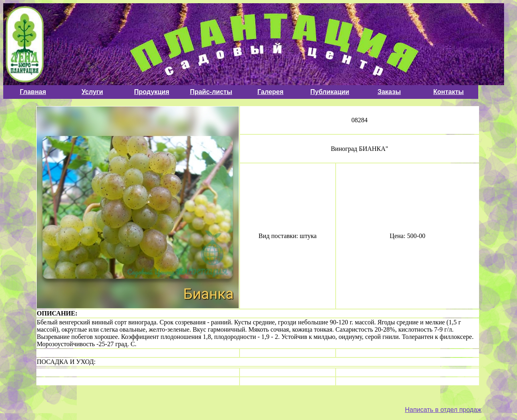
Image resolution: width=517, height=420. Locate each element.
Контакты (449, 92)
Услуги (92, 92)
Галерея (270, 92)
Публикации (330, 92)
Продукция (152, 92)
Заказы (389, 92)
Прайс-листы (211, 92)
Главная (33, 92)
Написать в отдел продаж (443, 410)
